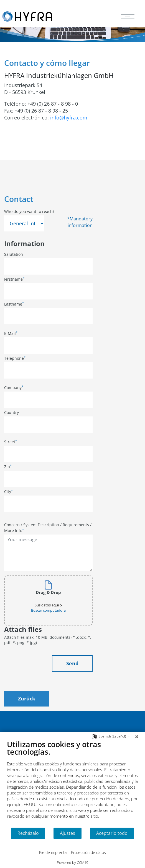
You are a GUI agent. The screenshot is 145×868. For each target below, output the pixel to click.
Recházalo (28, 833)
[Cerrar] (137, 736)
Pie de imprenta (53, 852)
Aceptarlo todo (112, 833)
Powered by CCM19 (72, 862)
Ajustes (68, 833)
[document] (72, 783)
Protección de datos (88, 852)
